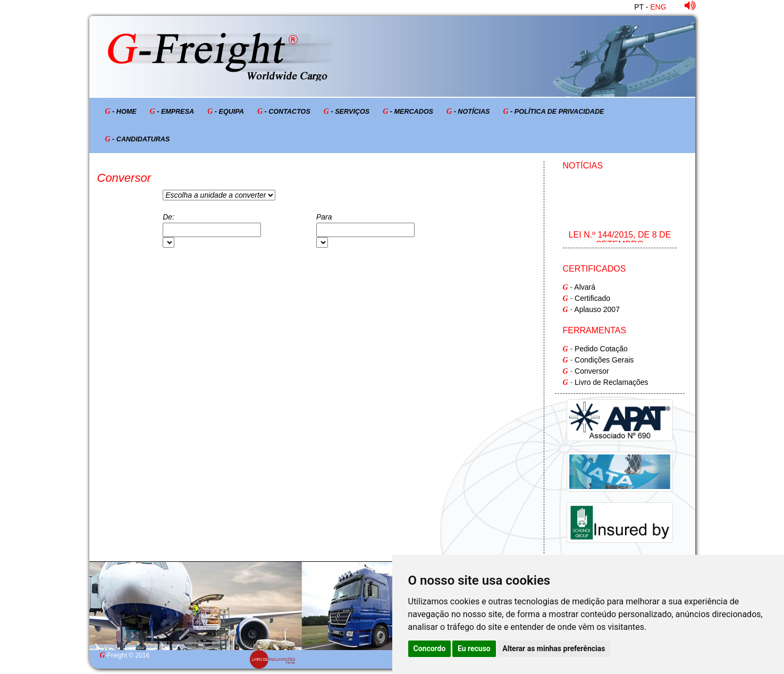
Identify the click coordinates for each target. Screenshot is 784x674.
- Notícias (468, 111)
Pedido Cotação (601, 349)
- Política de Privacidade (554, 111)
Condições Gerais (604, 360)
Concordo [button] (430, 648)
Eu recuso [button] (474, 648)
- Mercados (408, 111)
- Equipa (226, 111)
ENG (658, 7)
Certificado (592, 298)
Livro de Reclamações (612, 382)
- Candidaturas (138, 139)
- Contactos (284, 111)
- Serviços (347, 111)
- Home (121, 111)
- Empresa (172, 111)
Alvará (585, 287)
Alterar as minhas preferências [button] (554, 648)
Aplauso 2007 (597, 309)
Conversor (592, 371)
